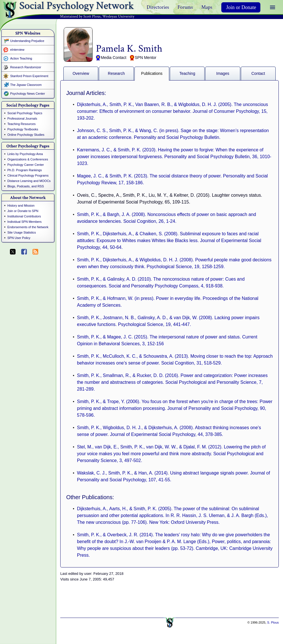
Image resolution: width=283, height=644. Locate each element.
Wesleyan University (118, 16)
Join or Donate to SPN (23, 211)
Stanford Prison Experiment (29, 76)
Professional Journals (22, 118)
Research (116, 73)
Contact (258, 73)
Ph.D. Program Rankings (25, 170)
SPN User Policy (19, 238)
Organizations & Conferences (28, 159)
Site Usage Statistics (22, 232)
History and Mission (21, 206)
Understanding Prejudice (27, 41)
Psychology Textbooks (23, 129)
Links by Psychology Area (25, 154)
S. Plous (273, 622)
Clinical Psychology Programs (28, 175)
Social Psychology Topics (25, 113)
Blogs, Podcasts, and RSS (26, 186)
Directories (158, 7)
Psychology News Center (28, 94)
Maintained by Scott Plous (80, 16)
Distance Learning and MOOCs (29, 181)
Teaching (187, 73)
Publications (152, 73)
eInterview (17, 50)
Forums (185, 7)
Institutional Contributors (24, 216)
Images (223, 73)
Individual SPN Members (24, 222)
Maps (207, 7)
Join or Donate (241, 7)
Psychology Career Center (26, 165)
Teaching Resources (22, 124)
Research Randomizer (26, 67)
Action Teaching (21, 58)
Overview (81, 73)
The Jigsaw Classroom (26, 85)
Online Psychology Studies (26, 135)
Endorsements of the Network (28, 227)
